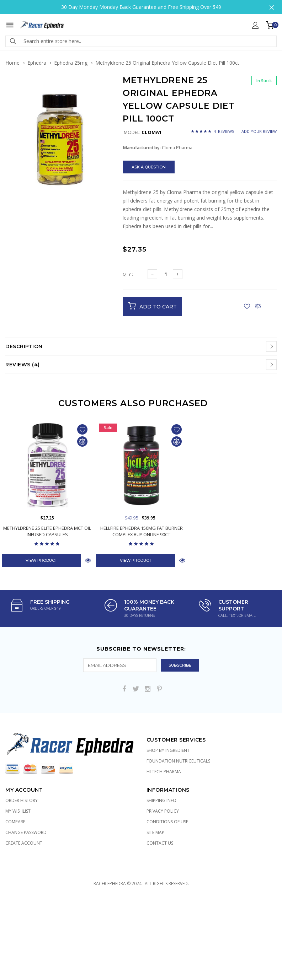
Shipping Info (161, 800)
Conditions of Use (167, 822)
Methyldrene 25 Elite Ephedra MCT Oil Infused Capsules (47, 531)
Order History (22, 800)
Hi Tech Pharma (164, 772)
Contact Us (160, 843)
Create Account (24, 843)
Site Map (155, 832)
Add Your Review (259, 131)
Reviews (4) (23, 365)
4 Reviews (224, 131)
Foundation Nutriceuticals (178, 761)
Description (24, 346)
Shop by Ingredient (168, 750)
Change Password (26, 832)
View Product (41, 560)
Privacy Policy (163, 811)
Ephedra (37, 63)
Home (12, 63)
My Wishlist (18, 811)
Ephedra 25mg (71, 63)
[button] (106, 92)
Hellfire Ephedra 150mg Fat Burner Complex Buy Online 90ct (142, 531)
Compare (15, 822)
